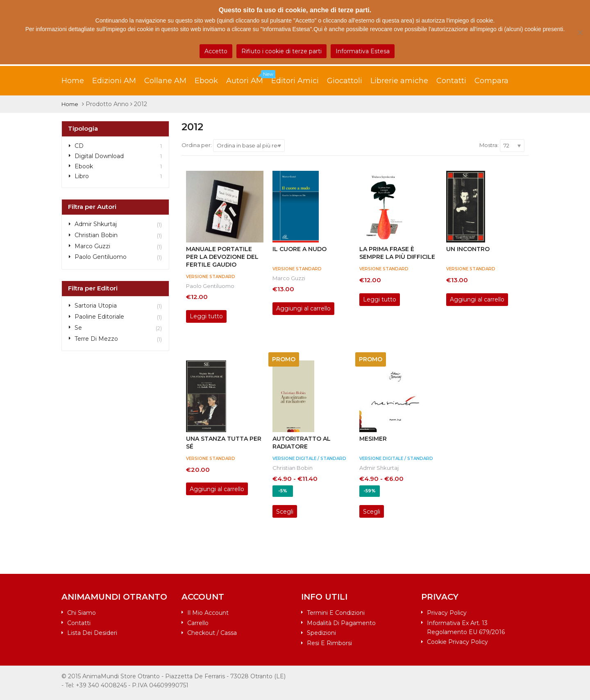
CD (79, 146)
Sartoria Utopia (96, 306)
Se (78, 328)
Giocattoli (345, 81)
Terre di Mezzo (96, 339)
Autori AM (249, 79)
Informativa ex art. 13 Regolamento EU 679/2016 (466, 628)
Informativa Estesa (363, 51)
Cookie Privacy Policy (457, 642)
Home (73, 81)
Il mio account (208, 613)
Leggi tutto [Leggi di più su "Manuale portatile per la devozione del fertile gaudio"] (206, 316)
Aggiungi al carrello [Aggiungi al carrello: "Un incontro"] (477, 299)
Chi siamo (82, 613)
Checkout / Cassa (212, 633)
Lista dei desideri (92, 633)
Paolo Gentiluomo (210, 286)
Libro (82, 176)
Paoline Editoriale (99, 317)
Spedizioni (321, 633)
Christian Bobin (293, 468)
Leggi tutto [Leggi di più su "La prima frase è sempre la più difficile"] (380, 299)
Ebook (206, 81)
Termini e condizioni (336, 613)
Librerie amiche (399, 81)
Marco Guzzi (289, 278)
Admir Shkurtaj (379, 468)
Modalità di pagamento (341, 623)
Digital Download (99, 156)
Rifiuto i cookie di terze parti (281, 51)
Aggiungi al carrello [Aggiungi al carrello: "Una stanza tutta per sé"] (217, 489)
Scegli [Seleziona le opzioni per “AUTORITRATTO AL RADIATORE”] (285, 512)
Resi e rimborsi (329, 643)
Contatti (451, 81)
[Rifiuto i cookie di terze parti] (580, 32)
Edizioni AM (114, 81)
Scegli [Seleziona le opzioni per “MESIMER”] (372, 512)
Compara (491, 81)
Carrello (198, 623)
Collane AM (165, 81)
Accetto (216, 51)
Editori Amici (295, 81)
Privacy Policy (447, 613)
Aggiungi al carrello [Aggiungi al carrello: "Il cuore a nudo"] (303, 308)
